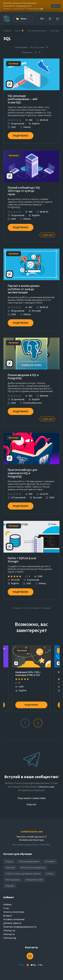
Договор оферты (12, 923)
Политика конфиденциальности (20, 927)
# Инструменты (13, 880)
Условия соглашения (14, 919)
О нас (6, 908)
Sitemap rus (9, 931)
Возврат (8, 916)
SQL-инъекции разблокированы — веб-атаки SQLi (23, 99)
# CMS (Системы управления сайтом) (23, 874)
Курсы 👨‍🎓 (19, 31)
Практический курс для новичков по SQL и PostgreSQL (22, 473)
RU (42, 19)
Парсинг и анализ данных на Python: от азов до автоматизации (24, 289)
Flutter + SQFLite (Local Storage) (22, 560)
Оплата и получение (14, 912)
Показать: (27, 52)
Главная (7, 31)
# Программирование (29, 862)
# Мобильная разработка (33, 868)
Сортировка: (21, 47)
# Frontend (50, 862)
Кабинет (8, 905)
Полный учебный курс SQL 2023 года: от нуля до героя (24, 191)
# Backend (10, 868)
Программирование (37, 31)
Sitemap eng (10, 938)
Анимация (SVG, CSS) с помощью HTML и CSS (28, 674)
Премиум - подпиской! (14, 9)
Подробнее (21, 136)
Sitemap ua (9, 934)
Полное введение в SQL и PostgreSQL (23, 377)
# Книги (50, 874)
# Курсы (9, 862)
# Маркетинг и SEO (34, 880)
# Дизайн (10, 886)
